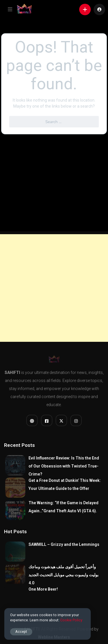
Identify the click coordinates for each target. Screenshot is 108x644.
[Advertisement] (54, 288)
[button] (10, 9)
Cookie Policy (71, 620)
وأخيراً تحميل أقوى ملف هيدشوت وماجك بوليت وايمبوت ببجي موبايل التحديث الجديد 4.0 (64, 575)
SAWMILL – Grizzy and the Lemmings (64, 544)
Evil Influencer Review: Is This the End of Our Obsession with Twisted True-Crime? (64, 466)
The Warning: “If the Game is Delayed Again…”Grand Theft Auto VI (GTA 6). (64, 507)
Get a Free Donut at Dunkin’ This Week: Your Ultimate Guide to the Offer (65, 484)
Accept (21, 632)
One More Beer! (43, 589)
